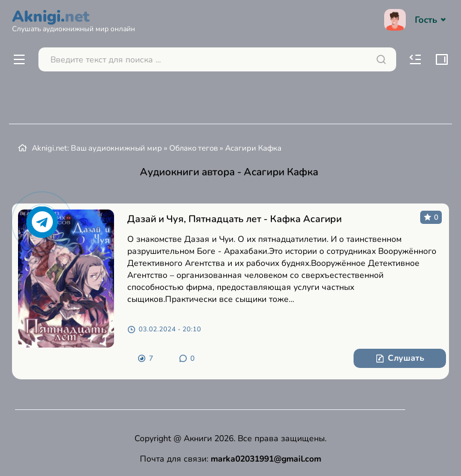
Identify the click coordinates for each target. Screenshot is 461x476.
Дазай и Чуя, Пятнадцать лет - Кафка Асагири (234, 219)
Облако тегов (194, 148)
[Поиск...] (217, 59)
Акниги (198, 438)
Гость (417, 20)
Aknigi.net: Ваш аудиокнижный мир (97, 148)
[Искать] (381, 59)
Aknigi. (74, 19)
